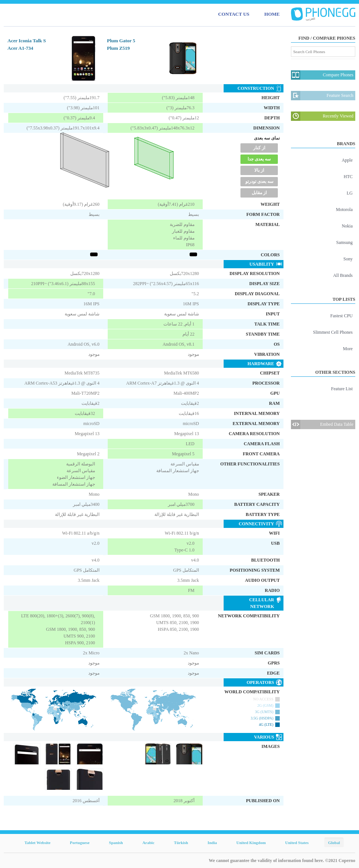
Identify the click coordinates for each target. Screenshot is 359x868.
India (212, 843)
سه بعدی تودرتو (259, 181)
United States (297, 843)
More (348, 349)
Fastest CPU (341, 316)
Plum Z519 (118, 48)
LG (350, 193)
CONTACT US (234, 14)
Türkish (181, 843)
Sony (348, 259)
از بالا (259, 170)
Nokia (347, 226)
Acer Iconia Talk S (27, 41)
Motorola (344, 210)
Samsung (344, 242)
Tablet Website (37, 843)
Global (334, 843)
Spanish (116, 843)
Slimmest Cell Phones (333, 332)
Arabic (148, 843)
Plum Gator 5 (121, 41)
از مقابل (259, 193)
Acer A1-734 (20, 48)
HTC (348, 177)
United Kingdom (251, 843)
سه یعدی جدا (259, 159)
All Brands (343, 275)
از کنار (259, 148)
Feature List (342, 389)
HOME (272, 14)
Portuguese (80, 843)
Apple (347, 160)
